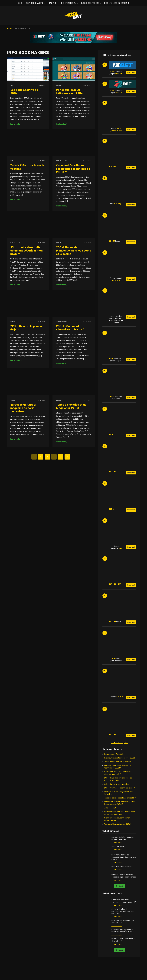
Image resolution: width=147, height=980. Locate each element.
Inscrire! (131, 72)
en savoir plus (117, 843)
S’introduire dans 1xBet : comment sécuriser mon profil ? (27, 288)
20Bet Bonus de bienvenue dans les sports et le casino (74, 288)
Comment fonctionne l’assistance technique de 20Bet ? (73, 188)
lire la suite (16, 124)
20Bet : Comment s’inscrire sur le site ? (70, 384)
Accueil (10, 28)
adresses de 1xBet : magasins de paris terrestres (23, 483)
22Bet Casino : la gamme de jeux (117, 784)
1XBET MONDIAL (69, 3)
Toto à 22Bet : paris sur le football (117, 762)
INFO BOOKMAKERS (90, 3)
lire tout (119, 886)
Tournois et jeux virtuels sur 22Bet (118, 824)
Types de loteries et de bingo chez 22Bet (71, 481)
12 (61, 532)
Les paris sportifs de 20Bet (115, 754)
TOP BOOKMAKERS (35, 3)
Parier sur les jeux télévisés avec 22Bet (70, 92)
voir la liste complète (119, 743)
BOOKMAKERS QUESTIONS (117, 3)
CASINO (52, 3)
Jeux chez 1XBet (111, 808)
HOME (20, 3)
